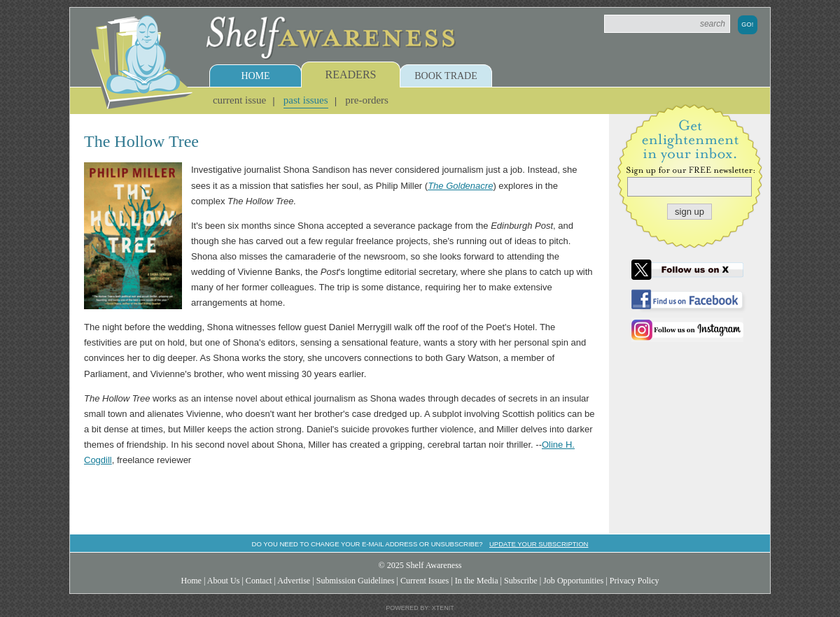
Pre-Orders (367, 100)
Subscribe (521, 581)
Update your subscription (539, 544)
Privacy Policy (635, 581)
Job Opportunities (573, 581)
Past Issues (306, 100)
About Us (224, 581)
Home (255, 76)
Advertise (294, 581)
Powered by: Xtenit (420, 608)
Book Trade (446, 76)
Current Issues (425, 581)
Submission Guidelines (356, 581)
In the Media (477, 581)
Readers (351, 75)
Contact (259, 581)
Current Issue (239, 100)
